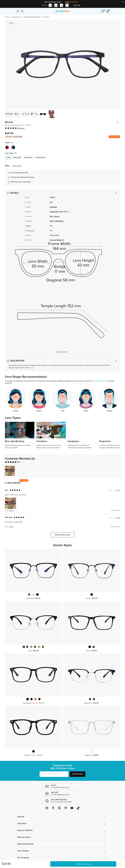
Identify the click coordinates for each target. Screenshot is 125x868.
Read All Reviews (63, 535)
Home (7, 17)
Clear (8, 158)
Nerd (32, 368)
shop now (77, 5)
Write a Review (14, 483)
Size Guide (17, 166)
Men (51, 216)
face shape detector (99, 381)
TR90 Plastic (59, 221)
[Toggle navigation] (18, 11)
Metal (52, 221)
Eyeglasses (17, 17)
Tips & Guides (23, 851)
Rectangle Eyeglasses (32, 17)
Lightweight (54, 212)
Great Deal (22, 824)
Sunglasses (28, 158)
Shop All (21, 817)
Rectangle (53, 207)
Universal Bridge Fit (57, 240)
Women (57, 216)
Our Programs (23, 858)
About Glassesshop (25, 844)
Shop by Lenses (24, 837)
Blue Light (17, 158)
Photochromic (40, 158)
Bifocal (28, 226)
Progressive (30, 231)
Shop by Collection (25, 830)
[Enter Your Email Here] (54, 774)
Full (51, 202)
